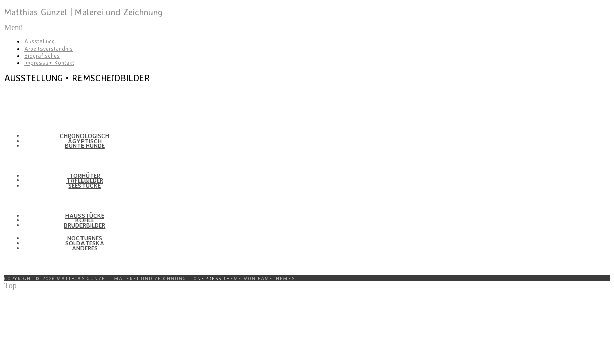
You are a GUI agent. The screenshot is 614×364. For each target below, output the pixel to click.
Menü (13, 28)
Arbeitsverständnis (49, 49)
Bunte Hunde (85, 145)
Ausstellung (39, 41)
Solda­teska (85, 243)
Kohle (85, 220)
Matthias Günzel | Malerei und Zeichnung (83, 12)
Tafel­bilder (85, 180)
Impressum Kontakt (49, 63)
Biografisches (42, 56)
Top (10, 285)
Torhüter (85, 176)
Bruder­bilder (85, 225)
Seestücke (85, 185)
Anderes (85, 248)
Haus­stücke (85, 216)
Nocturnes (85, 238)
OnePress (207, 278)
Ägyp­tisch (85, 141)
